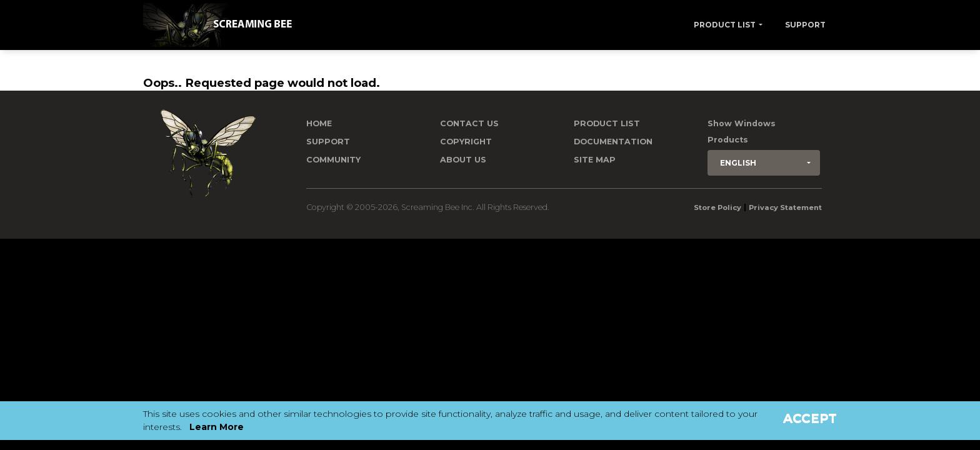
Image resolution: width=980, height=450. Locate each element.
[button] (764, 163)
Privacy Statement (785, 207)
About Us (463, 160)
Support (805, 25)
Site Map (595, 160)
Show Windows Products (742, 132)
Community (333, 160)
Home (319, 123)
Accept (810, 418)
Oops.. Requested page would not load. (262, 83)
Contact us (469, 123)
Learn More (217, 427)
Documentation (613, 142)
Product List (725, 25)
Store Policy (717, 207)
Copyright (466, 142)
